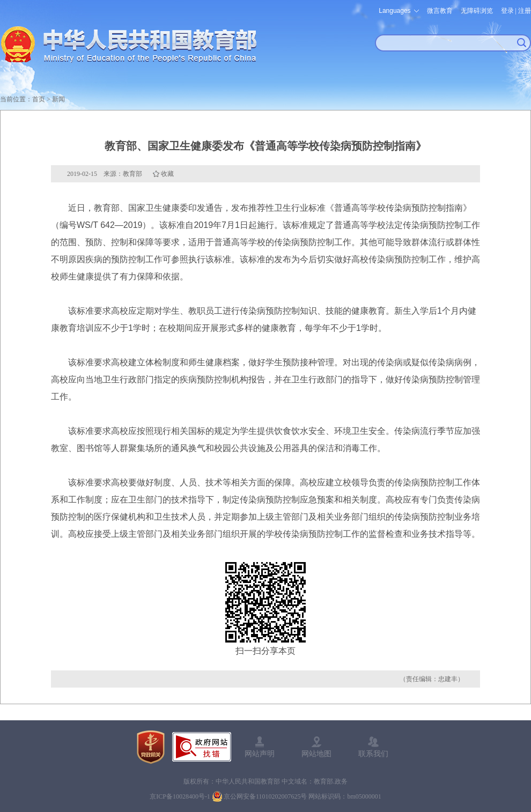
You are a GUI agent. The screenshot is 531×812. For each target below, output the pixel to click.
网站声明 (260, 754)
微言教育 (440, 11)
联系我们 (373, 754)
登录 (507, 11)
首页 (39, 99)
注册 (525, 11)
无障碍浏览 (477, 11)
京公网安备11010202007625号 (265, 796)
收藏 (167, 174)
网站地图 (316, 754)
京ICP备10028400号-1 (180, 796)
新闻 (58, 99)
